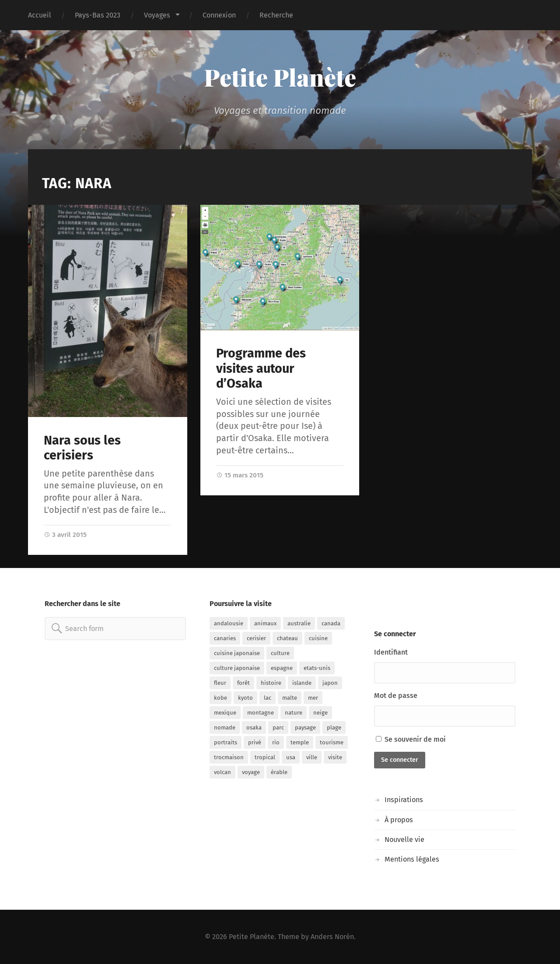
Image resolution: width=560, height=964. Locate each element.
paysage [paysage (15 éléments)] (305, 727)
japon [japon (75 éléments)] (330, 683)
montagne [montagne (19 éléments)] (261, 713)
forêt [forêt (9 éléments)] (243, 683)
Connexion (219, 15)
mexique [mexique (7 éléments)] (225, 713)
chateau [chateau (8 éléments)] (287, 638)
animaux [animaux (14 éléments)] (265, 623)
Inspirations (404, 800)
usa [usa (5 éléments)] (291, 757)
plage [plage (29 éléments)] (334, 727)
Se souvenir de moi (411, 739)
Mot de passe (396, 696)
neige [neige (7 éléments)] (320, 713)
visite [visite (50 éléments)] (335, 757)
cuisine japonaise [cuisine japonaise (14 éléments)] (237, 653)
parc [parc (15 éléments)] (278, 727)
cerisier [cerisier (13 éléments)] (256, 638)
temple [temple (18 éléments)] (300, 742)
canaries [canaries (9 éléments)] (225, 638)
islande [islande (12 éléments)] (302, 683)
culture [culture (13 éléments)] (280, 653)
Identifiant (391, 652)
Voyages (157, 15)
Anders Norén (332, 937)
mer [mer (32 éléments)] (313, 698)
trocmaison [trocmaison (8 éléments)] (229, 757)
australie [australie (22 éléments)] (299, 623)
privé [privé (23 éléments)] (255, 742)
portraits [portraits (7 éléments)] (226, 742)
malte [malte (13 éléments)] (290, 698)
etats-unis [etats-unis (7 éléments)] (317, 668)
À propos (399, 820)
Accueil (40, 15)
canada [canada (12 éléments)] (331, 623)
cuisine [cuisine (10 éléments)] (318, 638)
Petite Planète (280, 77)
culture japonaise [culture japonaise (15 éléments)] (237, 668)
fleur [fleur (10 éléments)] (220, 683)
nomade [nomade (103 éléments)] (225, 727)
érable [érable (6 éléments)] (279, 772)
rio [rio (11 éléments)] (276, 742)
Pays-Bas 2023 (98, 15)
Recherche (276, 15)
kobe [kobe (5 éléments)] (220, 698)
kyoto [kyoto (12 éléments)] (245, 698)
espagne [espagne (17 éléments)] (282, 668)
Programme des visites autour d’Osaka (261, 368)
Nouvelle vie (404, 840)
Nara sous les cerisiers (82, 448)
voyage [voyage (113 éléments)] (251, 772)
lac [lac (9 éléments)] (268, 698)
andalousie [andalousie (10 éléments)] (229, 623)
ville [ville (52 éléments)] (312, 757)
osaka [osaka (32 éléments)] (254, 727)
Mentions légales (412, 859)
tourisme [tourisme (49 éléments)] (332, 742)
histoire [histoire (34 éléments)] (271, 683)
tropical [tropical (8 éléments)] (265, 757)
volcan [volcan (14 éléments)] (222, 772)
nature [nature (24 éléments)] (294, 713)
